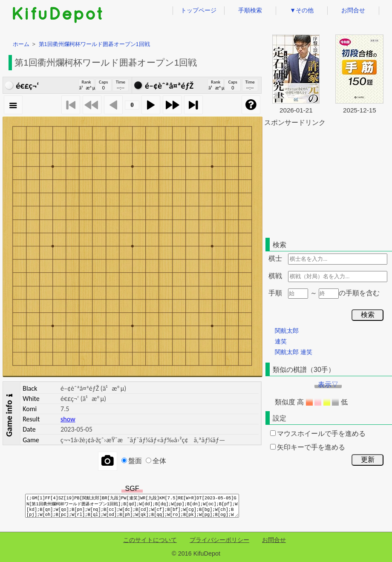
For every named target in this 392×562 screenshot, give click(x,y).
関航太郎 (287, 331)
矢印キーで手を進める (308, 447)
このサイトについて (150, 540)
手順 (275, 293)
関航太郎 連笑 (294, 352)
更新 (368, 460)
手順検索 (250, 10)
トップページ (199, 10)
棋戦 (275, 276)
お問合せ (353, 10)
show (68, 419)
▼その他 (302, 10)
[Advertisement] (328, 181)
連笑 (281, 341)
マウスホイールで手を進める (318, 434)
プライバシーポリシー (219, 540)
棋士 (275, 258)
